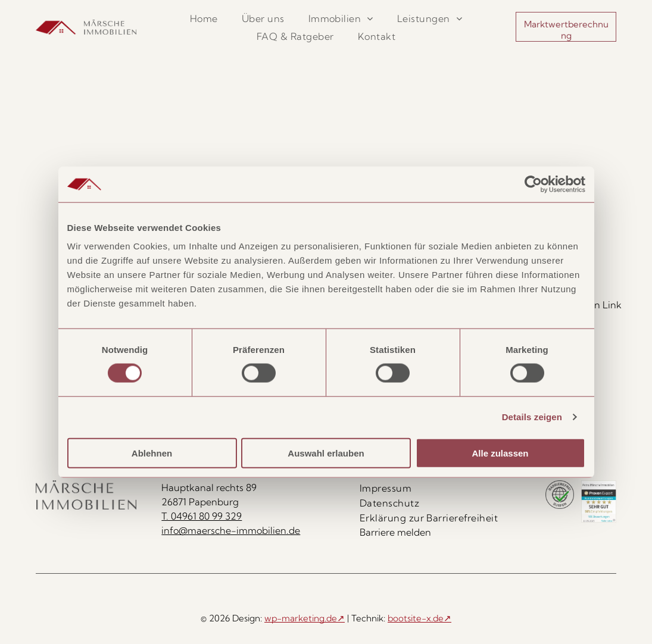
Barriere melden (395, 532)
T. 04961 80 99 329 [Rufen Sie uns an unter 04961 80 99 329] (202, 516)
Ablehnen (152, 453)
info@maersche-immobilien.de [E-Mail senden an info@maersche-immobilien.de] (231, 530)
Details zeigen (532, 417)
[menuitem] (204, 18)
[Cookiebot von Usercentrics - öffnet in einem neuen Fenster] (533, 185)
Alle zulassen (500, 453)
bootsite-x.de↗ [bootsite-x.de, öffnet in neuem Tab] (419, 618)
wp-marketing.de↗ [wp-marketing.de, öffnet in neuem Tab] (305, 618)
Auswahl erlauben (326, 453)
